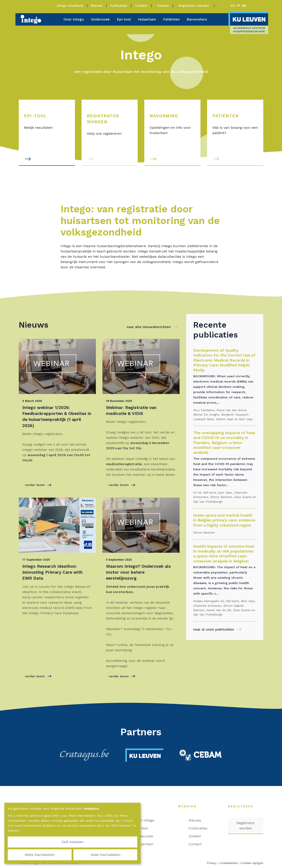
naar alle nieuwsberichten (149, 327)
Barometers (197, 19)
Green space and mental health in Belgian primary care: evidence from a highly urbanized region (224, 520)
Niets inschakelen (72, 855)
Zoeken (163, 6)
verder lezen (38, 485)
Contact (141, 6)
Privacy (212, 863)
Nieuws (97, 6)
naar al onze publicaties (214, 629)
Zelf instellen (29, 855)
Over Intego (74, 19)
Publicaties (119, 6)
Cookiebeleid (228, 863)
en (233, 6)
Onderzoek (100, 19)
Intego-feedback (70, 6)
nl (244, 6)
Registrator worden (194, 6)
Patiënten (171, 19)
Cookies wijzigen (252, 863)
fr (238, 6)
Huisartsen (147, 19)
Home (132, 806)
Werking (190, 806)
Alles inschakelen (116, 855)
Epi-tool (124, 19)
